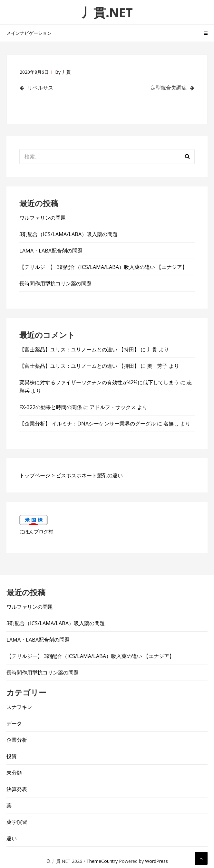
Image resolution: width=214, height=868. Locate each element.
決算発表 (17, 789)
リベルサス (40, 88)
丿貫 (66, 72)
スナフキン (19, 707)
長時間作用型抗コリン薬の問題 (55, 283)
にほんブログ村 (36, 531)
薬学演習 (17, 822)
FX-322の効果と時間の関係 (51, 407)
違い (12, 838)
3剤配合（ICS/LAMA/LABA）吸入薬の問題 (68, 234)
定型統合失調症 (169, 88)
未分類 (14, 773)
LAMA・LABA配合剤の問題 (51, 251)
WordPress (156, 861)
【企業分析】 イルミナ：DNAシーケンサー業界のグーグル (88, 424)
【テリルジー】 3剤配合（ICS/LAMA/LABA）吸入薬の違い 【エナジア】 (103, 267)
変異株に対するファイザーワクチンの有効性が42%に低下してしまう (99, 382)
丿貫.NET (107, 12)
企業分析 (17, 740)
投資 (12, 756)
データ (14, 723)
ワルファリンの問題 (43, 218)
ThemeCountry (102, 861)
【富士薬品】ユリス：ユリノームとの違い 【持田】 (79, 349)
